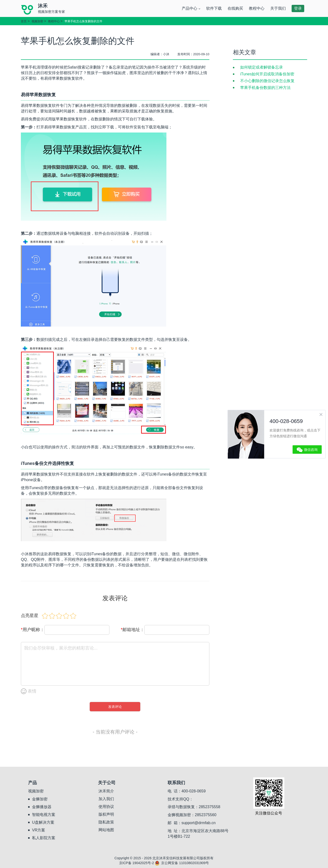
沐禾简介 (106, 791)
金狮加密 (40, 799)
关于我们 (278, 8)
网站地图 (106, 830)
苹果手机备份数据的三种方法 (265, 88)
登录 (298, 8)
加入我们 (106, 799)
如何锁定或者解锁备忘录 (262, 67)
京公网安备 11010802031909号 (182, 863)
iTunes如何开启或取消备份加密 (267, 74)
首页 (24, 21)
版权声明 (106, 814)
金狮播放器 (42, 807)
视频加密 (37, 21)
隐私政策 (106, 822)
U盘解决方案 (43, 822)
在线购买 (235, 8)
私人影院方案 (44, 838)
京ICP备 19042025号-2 (137, 863)
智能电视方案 (44, 815)
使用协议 (106, 807)
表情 (29, 691)
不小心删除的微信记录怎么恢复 (267, 81)
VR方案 (39, 830)
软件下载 (214, 8)
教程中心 (257, 8)
